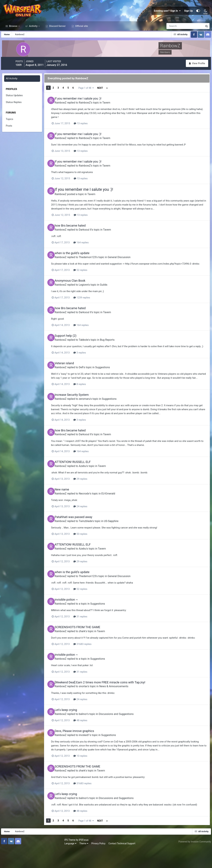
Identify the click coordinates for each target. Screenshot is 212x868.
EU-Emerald (117, 510)
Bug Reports (116, 350)
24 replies (93, 523)
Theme (22, 863)
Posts (9, 136)
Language (8, 863)
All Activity (12, 89)
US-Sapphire (120, 538)
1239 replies (94, 308)
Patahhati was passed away (82, 534)
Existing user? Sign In (167, 17)
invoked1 (93, 753)
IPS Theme (8, 859)
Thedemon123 (96, 264)
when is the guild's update (81, 260)
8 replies (92, 402)
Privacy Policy (37, 863)
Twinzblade (94, 538)
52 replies (93, 281)
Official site (81, 38)
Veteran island (73, 377)
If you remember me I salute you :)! (87, 107)
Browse (13, 38)
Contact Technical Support (60, 863)
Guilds (112, 295)
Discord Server (57, 38)
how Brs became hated (79, 233)
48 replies (93, 739)
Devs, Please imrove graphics (83, 749)
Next (87, 98)
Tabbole (92, 350)
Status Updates (15, 106)
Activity (33, 38)
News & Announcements (123, 705)
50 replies (93, 550)
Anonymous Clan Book (79, 292)
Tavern (115, 111)
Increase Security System (80, 413)
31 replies (93, 632)
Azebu (91, 483)
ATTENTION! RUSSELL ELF (81, 479)
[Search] (174, 38)
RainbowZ (69, 111)
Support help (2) (74, 346)
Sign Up (188, 17)
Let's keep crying (75, 728)
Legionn (92, 295)
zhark (91, 646)
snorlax (92, 705)
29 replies (93, 496)
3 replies (92, 367)
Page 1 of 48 (109, 98)
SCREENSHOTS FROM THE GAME (86, 643)
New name (71, 506)
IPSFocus (22, 859)
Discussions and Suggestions (125, 732)
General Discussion (128, 264)
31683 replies (95, 663)
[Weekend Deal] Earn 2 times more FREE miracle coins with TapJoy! (109, 701)
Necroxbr (93, 510)
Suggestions (111, 381)
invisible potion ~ (75, 615)
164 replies (93, 250)
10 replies (93, 774)
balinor (92, 732)
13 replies (93, 132)
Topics (10, 129)
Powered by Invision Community (193, 861)
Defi (90, 381)
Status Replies (14, 112)
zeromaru (93, 416)
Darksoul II (94, 237)
